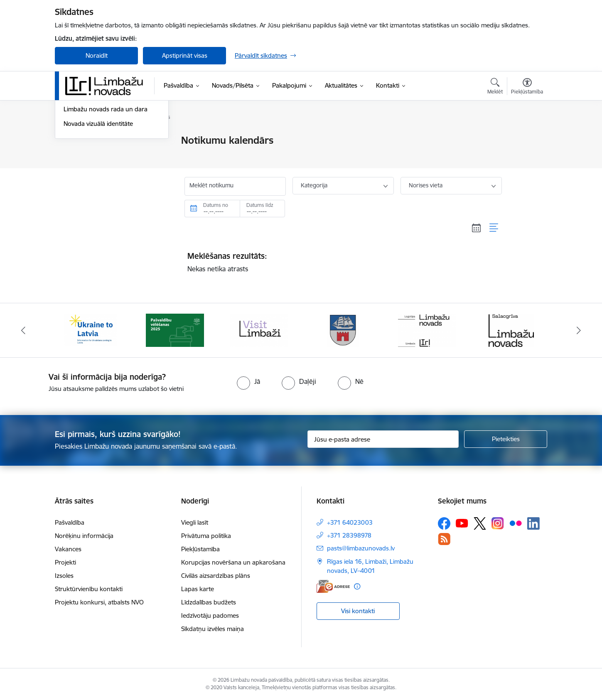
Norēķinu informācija (84, 536)
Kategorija (314, 185)
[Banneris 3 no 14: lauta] (259, 330)
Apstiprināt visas (185, 55)
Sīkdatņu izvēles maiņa (213, 629)
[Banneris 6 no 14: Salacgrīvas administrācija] (511, 330)
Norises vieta (426, 185)
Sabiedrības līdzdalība (93, 170)
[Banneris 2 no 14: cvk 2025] (175, 330)
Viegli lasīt (195, 522)
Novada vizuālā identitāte (98, 213)
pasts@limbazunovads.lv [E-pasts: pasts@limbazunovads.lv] (361, 548)
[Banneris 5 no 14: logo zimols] (427, 330)
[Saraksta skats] (494, 228)
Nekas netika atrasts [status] (343, 262)
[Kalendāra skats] (477, 228)
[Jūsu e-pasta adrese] (383, 439)
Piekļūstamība (200, 549)
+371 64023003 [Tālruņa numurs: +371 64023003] (350, 522)
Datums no (216, 205)
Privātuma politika (206, 536)
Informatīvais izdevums (96, 184)
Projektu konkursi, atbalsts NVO (99, 602)
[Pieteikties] (506, 439)
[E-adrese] (333, 586)
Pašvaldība (70, 522)
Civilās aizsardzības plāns (216, 576)
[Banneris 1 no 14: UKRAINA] (91, 330)
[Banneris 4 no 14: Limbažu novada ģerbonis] (343, 330)
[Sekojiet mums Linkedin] (533, 523)
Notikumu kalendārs (92, 155)
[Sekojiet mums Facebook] (444, 523)
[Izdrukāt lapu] (527, 137)
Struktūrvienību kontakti (89, 589)
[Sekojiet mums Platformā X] (480, 523)
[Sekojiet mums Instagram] (498, 523)
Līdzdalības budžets (209, 602)
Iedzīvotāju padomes (210, 615)
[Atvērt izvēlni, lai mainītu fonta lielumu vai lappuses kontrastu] (527, 87)
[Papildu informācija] (357, 586)
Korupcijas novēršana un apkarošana (233, 562)
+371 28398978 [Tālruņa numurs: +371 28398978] (349, 535)
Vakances (68, 549)
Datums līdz (260, 205)
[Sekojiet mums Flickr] (516, 523)
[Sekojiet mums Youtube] (462, 523)
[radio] (248, 381)
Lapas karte (198, 589)
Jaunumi (75, 141)
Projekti (65, 562)
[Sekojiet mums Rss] (444, 539)
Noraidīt (97, 55)
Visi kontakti (358, 611)
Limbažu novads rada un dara (106, 199)
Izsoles (64, 576)
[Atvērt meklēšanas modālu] (495, 87)
